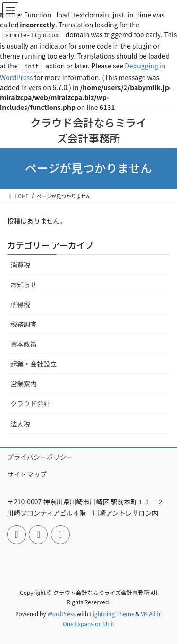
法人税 (20, 424)
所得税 (20, 304)
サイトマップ (27, 474)
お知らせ (24, 284)
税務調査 (24, 324)
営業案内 (24, 384)
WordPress (61, 614)
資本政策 (24, 344)
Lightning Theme (112, 614)
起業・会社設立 (34, 364)
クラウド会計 (30, 403)
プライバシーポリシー (40, 457)
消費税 (20, 265)
